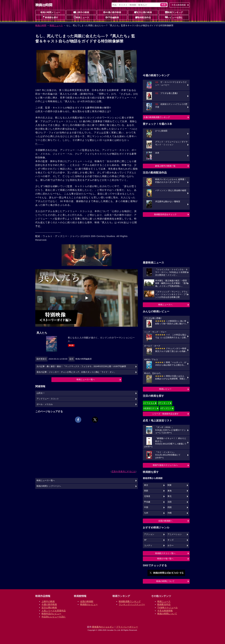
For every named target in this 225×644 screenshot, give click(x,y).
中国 (146, 507)
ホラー (171, 546)
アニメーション (175, 534)
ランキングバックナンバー (132, 604)
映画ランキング (174, 12)
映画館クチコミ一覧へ (165, 553)
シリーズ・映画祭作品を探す (165, 414)
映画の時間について (165, 581)
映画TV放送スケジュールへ (165, 465)
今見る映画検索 (179, 5)
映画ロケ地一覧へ (165, 559)
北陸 (170, 502)
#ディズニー (166, 408)
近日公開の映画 (143, 12)
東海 (170, 491)
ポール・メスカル (45, 404)
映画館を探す (50, 17)
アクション (149, 534)
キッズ (171, 540)
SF (145, 540)
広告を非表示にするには (124, 471)
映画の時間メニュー (50, 12)
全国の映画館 (87, 601)
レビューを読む (174, 17)
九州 (146, 513)
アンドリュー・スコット (48, 399)
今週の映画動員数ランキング (157, 117)
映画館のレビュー (89, 604)
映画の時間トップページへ (49, 486)
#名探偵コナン (150, 408)
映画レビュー (165, 389)
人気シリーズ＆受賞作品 (54, 611)
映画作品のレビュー (51, 614)
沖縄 (170, 513)
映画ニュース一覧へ (86, 379)
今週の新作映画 (112, 12)
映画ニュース (81, 17)
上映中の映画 (81, 12)
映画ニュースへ (165, 305)
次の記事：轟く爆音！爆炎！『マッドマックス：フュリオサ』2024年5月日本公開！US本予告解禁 (81, 366)
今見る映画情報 (165, 611)
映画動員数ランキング (130, 601)
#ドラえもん (149, 403)
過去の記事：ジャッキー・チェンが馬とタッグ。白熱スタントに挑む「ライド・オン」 (76, 372)
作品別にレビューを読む (54, 617)
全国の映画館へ (165, 521)
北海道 (147, 496)
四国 (170, 507)
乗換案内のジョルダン (103, 627)
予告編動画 (112, 17)
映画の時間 (41, 25)
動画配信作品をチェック (165, 214)
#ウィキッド (164, 403)
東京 (146, 485)
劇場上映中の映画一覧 (165, 166)
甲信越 (147, 502)
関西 (146, 491)
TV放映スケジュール (167, 607)
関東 (170, 485)
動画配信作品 (143, 17)
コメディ (148, 546)
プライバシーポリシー (127, 627)
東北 (170, 496)
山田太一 (41, 393)
